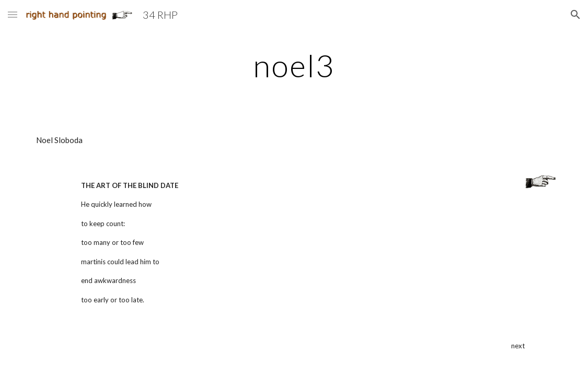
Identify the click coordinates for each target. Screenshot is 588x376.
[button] (13, 14)
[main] (294, 65)
